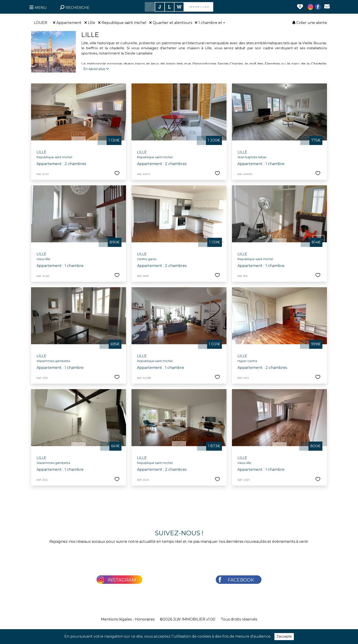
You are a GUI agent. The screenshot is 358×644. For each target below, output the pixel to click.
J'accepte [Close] (284, 636)
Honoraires (145, 619)
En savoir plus (96, 69)
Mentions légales (116, 619)
